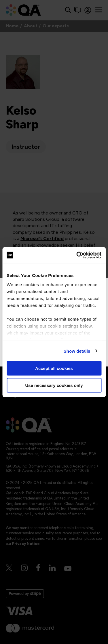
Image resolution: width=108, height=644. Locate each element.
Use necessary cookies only (54, 385)
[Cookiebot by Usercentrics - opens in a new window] (77, 255)
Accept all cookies (54, 368)
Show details (77, 351)
